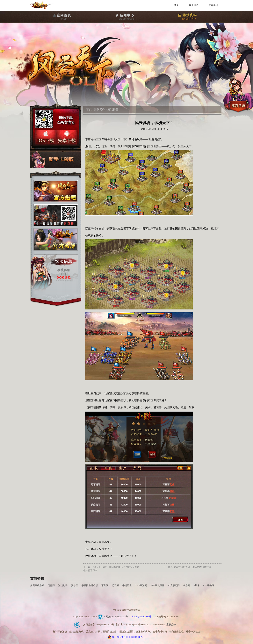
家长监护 (171, 625)
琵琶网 (51, 585)
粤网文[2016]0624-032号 (113, 617)
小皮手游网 (174, 585)
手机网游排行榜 (90, 585)
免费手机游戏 (37, 585)
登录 (176, 5)
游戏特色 (113, 109)
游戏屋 (115, 585)
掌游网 (187, 585)
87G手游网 (209, 585)
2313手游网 (141, 585)
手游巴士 (127, 585)
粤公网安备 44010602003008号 (127, 637)
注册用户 (194, 5)
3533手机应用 (157, 585)
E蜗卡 (197, 585)
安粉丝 (75, 585)
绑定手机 (213, 5)
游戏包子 (63, 585)
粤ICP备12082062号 (141, 617)
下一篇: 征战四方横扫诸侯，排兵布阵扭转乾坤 (187, 567)
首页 (89, 109)
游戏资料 (99, 109)
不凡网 (105, 585)
